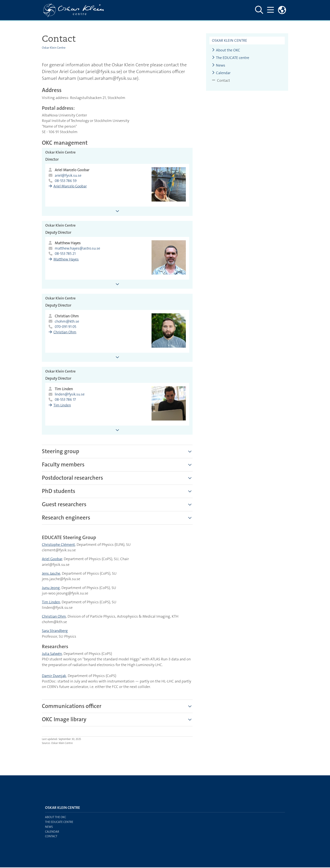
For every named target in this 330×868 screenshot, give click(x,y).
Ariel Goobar (52, 560)
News (219, 65)
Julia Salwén (52, 654)
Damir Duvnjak (54, 676)
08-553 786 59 (66, 181)
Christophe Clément (58, 545)
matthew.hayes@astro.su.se (78, 249)
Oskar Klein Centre (54, 48)
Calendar (221, 73)
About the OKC (226, 50)
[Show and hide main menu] (270, 10)
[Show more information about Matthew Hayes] (117, 284)
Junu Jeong (51, 588)
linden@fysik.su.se (70, 395)
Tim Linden (63, 406)
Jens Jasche (51, 574)
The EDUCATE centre (231, 58)
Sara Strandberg (55, 631)
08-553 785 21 (65, 254)
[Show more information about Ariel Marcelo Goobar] (117, 211)
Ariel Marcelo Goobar (71, 187)
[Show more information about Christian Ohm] (117, 358)
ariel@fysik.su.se (69, 176)
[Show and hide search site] (259, 10)
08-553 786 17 (66, 400)
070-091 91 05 (66, 327)
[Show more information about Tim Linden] (117, 431)
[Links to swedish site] (282, 10)
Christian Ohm (66, 333)
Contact (51, 837)
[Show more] (190, 452)
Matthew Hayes (67, 260)
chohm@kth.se (67, 322)
